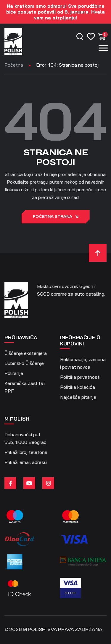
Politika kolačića (78, 387)
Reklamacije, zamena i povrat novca (83, 363)
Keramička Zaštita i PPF (25, 387)
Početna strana (56, 217)
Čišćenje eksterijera (26, 353)
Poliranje (14, 373)
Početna (14, 65)
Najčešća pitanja (78, 397)
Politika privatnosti (80, 377)
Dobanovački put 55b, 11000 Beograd (25, 438)
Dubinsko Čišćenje (24, 363)
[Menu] (103, 48)
